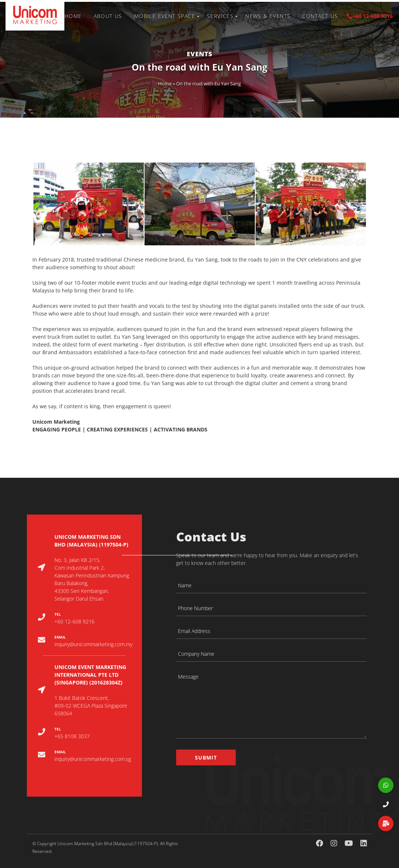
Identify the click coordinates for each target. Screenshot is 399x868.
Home (73, 16)
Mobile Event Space (165, 16)
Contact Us (320, 16)
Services (220, 16)
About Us (108, 16)
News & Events (268, 16)
